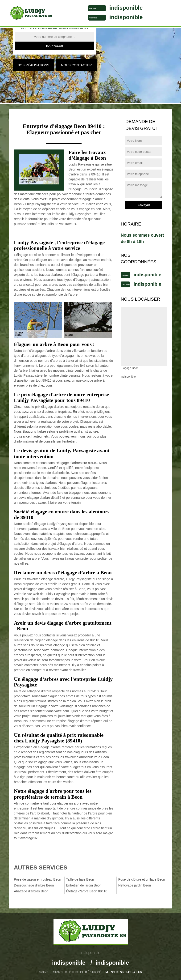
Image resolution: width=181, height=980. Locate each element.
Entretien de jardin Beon (84, 885)
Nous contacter (76, 65)
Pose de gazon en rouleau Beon (37, 879)
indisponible (126, 8)
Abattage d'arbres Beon (31, 891)
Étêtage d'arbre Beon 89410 (87, 891)
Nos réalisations (33, 65)
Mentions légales (124, 972)
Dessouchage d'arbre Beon (34, 885)
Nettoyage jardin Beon (135, 885)
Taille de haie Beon (80, 879)
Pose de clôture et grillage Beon (142, 879)
